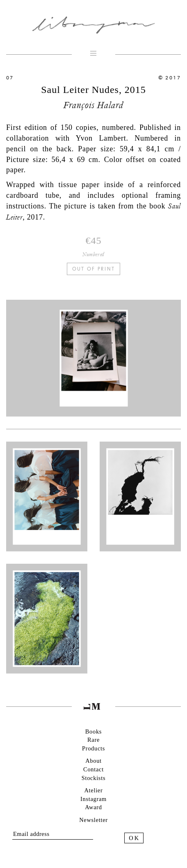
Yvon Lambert (101, 138)
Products (93, 748)
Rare (93, 740)
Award (93, 807)
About (93, 761)
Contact (93, 769)
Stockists (93, 778)
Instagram (93, 799)
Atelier (94, 790)
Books (93, 731)
